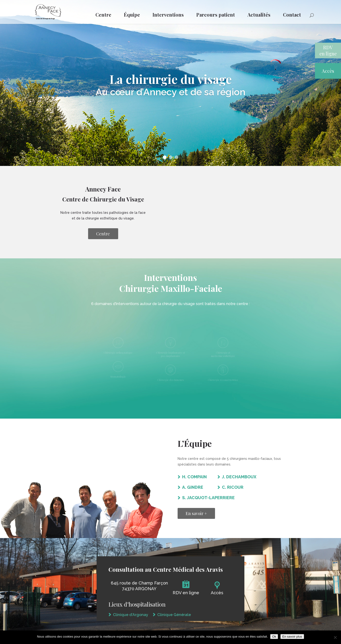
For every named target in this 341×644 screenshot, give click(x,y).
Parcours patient (216, 15)
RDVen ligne (328, 50)
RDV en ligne (186, 593)
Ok (274, 637)
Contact (292, 15)
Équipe (132, 15)
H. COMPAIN (194, 477)
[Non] (335, 637)
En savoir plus (292, 637)
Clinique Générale (174, 615)
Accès (328, 71)
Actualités (259, 15)
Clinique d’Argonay (131, 615)
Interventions (168, 15)
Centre (103, 15)
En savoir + (196, 513)
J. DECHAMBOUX (239, 477)
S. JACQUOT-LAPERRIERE (208, 498)
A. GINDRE (193, 487)
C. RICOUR (233, 487)
